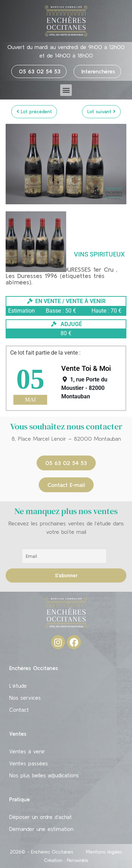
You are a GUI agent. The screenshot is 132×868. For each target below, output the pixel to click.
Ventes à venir (27, 751)
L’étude (18, 686)
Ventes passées (29, 763)
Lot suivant (101, 111)
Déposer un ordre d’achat (40, 817)
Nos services (25, 698)
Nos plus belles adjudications (44, 775)
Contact (19, 710)
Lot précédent (34, 111)
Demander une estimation (41, 829)
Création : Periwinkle (66, 860)
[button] (66, 90)
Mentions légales (104, 852)
